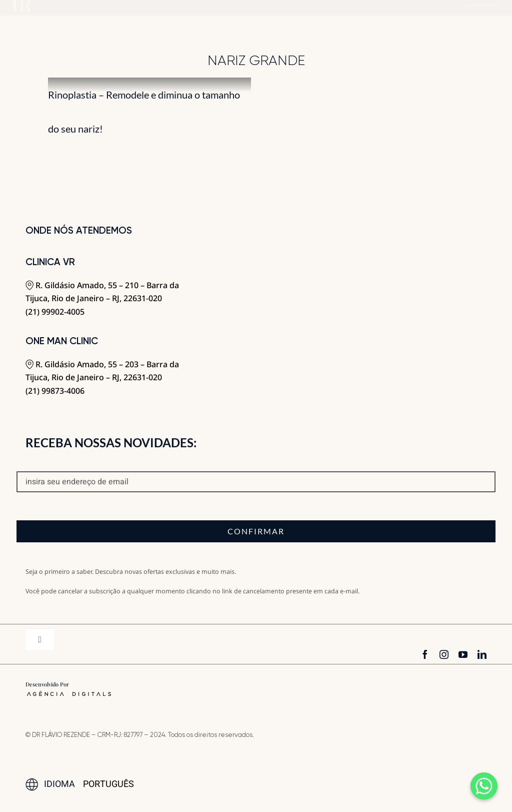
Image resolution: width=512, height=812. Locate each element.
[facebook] (425, 654)
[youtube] (463, 654)
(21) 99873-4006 (55, 391)
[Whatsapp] (484, 786)
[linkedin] (482, 654)
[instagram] (444, 654)
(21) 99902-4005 (55, 312)
